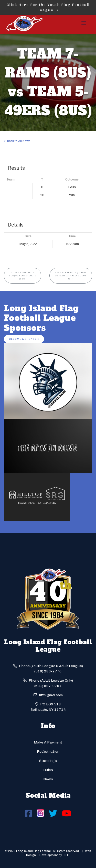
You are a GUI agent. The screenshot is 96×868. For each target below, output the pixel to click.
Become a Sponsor (24, 339)
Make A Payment (48, 742)
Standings (48, 761)
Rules (48, 770)
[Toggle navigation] (84, 25)
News (48, 779)
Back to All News (17, 141)
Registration (48, 752)
